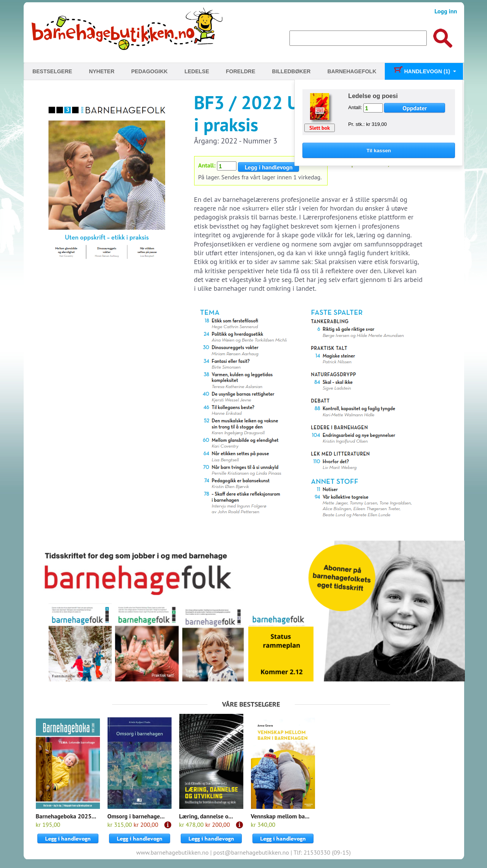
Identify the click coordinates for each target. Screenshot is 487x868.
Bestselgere (52, 71)
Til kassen (379, 151)
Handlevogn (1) (422, 71)
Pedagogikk (149, 71)
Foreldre (240, 71)
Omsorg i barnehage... (136, 816)
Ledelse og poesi (373, 96)
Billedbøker (291, 71)
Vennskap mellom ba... (280, 816)
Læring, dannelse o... (206, 816)
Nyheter (102, 71)
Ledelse (197, 71)
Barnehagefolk (352, 71)
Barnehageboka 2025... (66, 816)
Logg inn (446, 11)
